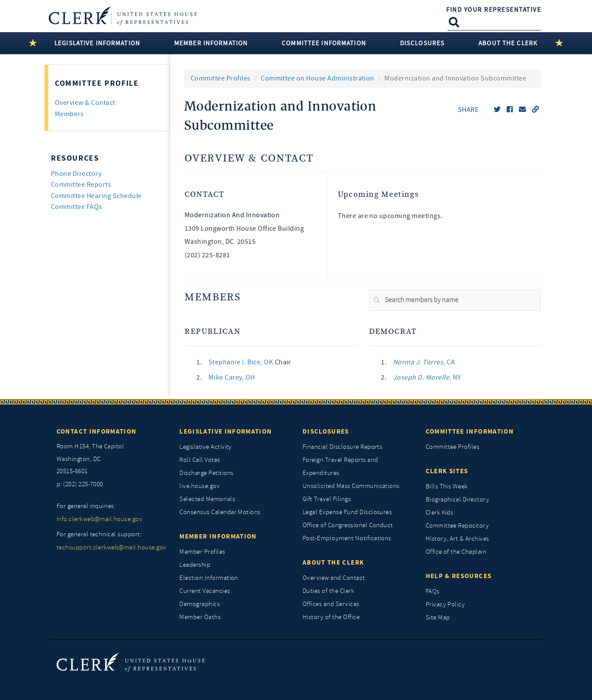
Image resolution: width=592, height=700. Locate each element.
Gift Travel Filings (327, 499)
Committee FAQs (77, 207)
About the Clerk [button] (508, 43)
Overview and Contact (334, 578)
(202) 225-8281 (207, 255)
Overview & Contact (249, 159)
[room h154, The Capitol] (112, 459)
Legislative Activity (206, 447)
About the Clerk (333, 562)
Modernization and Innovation (232, 215)
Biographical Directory (458, 500)
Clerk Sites (447, 471)
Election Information (209, 578)
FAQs (433, 591)
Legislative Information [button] (97, 43)
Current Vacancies (205, 591)
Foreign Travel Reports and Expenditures (340, 466)
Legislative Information (225, 431)
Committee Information (470, 431)
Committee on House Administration (318, 78)
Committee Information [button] (324, 43)
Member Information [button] (211, 43)
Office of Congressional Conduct (348, 525)
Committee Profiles (221, 78)
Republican (212, 331)
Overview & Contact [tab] (85, 103)
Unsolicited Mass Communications (351, 486)
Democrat (393, 331)
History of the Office (331, 617)
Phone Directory (76, 174)
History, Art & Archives (457, 539)
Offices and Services (331, 604)
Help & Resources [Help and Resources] (459, 576)
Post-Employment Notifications (347, 538)
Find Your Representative (494, 10)
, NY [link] (427, 377)
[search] (455, 300)
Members (213, 298)
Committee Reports (81, 185)
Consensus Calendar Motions (220, 512)
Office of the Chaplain (456, 552)
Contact (204, 194)
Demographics (200, 604)
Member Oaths (200, 617)
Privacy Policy (446, 604)
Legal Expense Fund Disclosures (347, 512)
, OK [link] (242, 362)
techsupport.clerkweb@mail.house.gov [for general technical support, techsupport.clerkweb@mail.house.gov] (112, 547)
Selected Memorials (207, 499)
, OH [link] (232, 377)
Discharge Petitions (206, 473)
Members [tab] (69, 114)
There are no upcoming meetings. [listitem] (390, 216)
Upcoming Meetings (378, 194)
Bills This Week (447, 486)
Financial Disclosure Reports (342, 447)
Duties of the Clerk (328, 591)
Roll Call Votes (200, 460)
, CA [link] (424, 362)
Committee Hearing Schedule (96, 196)
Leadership (195, 565)
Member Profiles (202, 552)
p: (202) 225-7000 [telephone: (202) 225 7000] (80, 484)
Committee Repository (457, 526)
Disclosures (326, 431)
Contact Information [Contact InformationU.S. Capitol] (97, 431)
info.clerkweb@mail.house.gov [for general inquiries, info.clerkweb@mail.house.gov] (99, 519)
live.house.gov (200, 486)
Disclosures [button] (422, 43)
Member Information (218, 536)
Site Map (438, 618)
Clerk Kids (440, 513)
